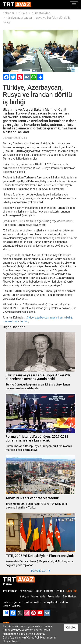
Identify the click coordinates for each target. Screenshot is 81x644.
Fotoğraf (49, 591)
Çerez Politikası (12, 606)
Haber (38, 591)
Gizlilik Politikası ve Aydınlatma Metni (46, 602)
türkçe (23, 13)
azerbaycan (42, 318)
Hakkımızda (38, 596)
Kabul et (71, 628)
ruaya (54, 318)
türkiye (30, 318)
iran (60, 318)
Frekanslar (54, 596)
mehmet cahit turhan (16, 321)
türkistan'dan (41, 13)
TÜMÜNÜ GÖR (41, 571)
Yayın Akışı (26, 591)
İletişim (25, 596)
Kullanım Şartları (12, 602)
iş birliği (68, 318)
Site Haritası (70, 596)
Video (61, 591)
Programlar (10, 591)
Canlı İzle (72, 591)
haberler (9, 13)
